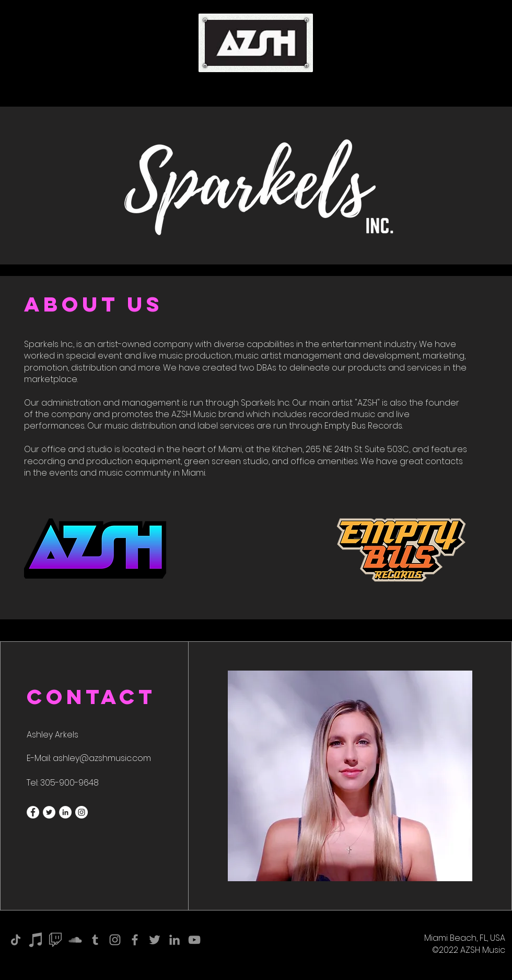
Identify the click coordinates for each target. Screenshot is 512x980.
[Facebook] (135, 940)
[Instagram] (115, 940)
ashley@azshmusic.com (102, 758)
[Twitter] (155, 940)
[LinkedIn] (174, 940)
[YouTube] (194, 940)
